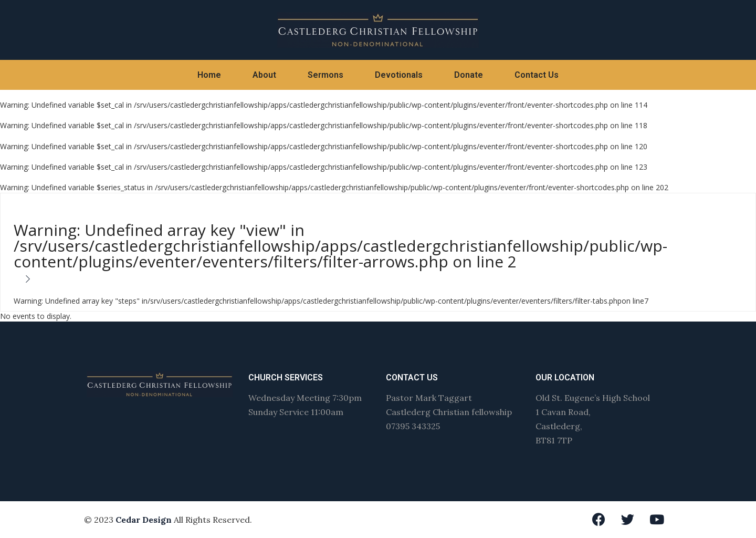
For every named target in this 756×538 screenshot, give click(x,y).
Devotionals (399, 75)
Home (209, 75)
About (264, 75)
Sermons (325, 75)
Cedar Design (144, 520)
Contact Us (537, 75)
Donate (469, 75)
